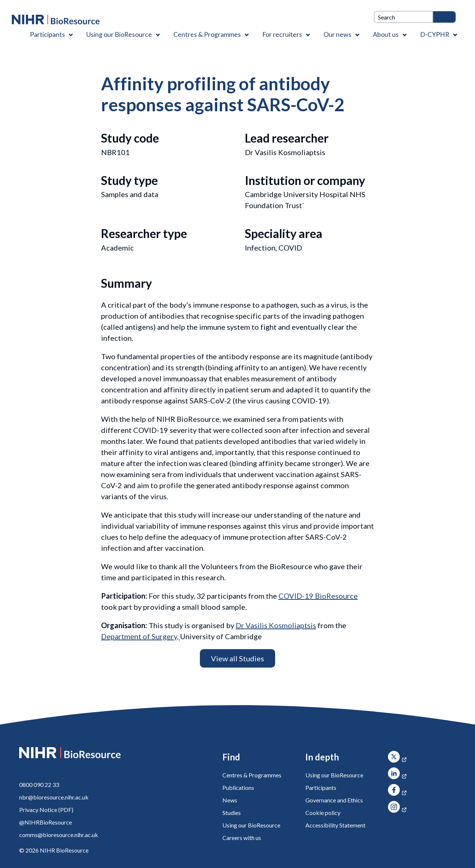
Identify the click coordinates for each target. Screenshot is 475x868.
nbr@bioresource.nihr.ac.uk (54, 797)
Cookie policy (323, 813)
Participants (321, 787)
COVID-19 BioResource (318, 596)
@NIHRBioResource (46, 822)
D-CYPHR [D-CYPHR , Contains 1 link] (435, 34)
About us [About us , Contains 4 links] (386, 34)
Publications (238, 787)
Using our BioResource (251, 825)
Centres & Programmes (252, 775)
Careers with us (242, 838)
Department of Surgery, (141, 636)
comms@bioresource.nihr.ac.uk (59, 835)
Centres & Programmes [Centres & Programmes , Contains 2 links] (207, 34)
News (230, 800)
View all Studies (237, 658)
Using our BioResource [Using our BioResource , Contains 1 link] (119, 34)
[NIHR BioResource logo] (56, 20)
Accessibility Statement (335, 825)
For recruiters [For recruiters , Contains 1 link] (282, 34)
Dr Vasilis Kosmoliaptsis (276, 625)
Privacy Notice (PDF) (46, 810)
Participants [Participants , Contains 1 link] (47, 34)
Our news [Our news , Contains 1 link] (337, 34)
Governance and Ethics (334, 800)
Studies (232, 813)
